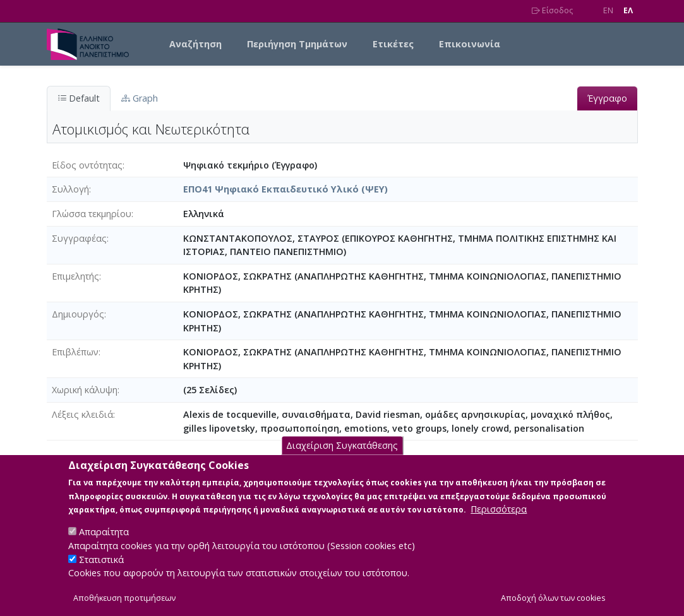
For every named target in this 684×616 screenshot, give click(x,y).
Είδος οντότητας (87, 165)
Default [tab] (79, 98)
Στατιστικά (101, 573)
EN (608, 10)
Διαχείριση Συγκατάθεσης (342, 459)
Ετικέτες (393, 44)
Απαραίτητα (104, 545)
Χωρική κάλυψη (85, 390)
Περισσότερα (499, 522)
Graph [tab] (140, 98)
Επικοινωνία (470, 44)
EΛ (628, 10)
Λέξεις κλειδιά (82, 414)
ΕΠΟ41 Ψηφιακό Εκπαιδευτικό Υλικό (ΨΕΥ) (285, 189)
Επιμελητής (75, 276)
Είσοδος (552, 10)
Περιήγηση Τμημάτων (297, 44)
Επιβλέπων (75, 352)
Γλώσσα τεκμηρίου (92, 214)
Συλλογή (70, 189)
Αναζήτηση (195, 44)
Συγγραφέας (79, 238)
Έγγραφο (607, 98)
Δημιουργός (78, 314)
